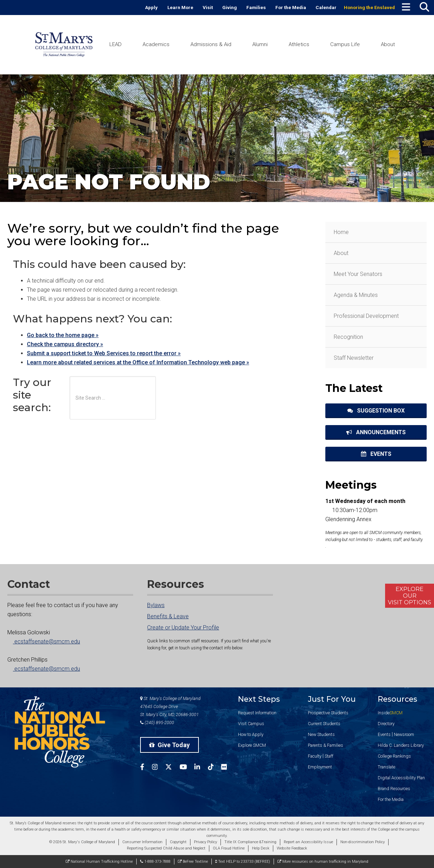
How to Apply (251, 734)
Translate (386, 767)
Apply (151, 7)
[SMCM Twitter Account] (172, 768)
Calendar (326, 7)
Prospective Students (328, 713)
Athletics (299, 44)
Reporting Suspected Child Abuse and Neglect (166, 848)
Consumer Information (142, 842)
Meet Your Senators (358, 274)
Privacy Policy (205, 842)
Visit (208, 7)
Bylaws (156, 605)
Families (256, 7)
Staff (329, 756)
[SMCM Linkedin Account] (201, 768)
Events (376, 454)
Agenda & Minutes (356, 295)
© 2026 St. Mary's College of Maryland (82, 842)
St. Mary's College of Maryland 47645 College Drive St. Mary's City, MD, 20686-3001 (170, 706)
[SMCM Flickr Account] (228, 768)
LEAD (115, 44)
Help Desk (261, 848)
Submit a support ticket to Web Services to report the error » (104, 353)
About (388, 44)
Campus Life (345, 44)
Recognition (348, 337)
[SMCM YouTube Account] (187, 768)
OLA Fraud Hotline (229, 848)
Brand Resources (394, 789)
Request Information (257, 713)
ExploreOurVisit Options (410, 596)
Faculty (315, 756)
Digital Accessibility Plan (401, 778)
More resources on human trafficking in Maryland (323, 862)
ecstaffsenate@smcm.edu (44, 641)
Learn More (180, 7)
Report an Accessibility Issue (308, 842)
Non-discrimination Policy (363, 842)
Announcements (376, 432)
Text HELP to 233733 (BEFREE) (243, 862)
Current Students (324, 724)
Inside (390, 713)
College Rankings (394, 756)
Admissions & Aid (211, 44)
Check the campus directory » (65, 344)
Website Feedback (292, 848)
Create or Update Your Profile (183, 628)
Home (341, 232)
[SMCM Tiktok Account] (215, 768)
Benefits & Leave (168, 616)
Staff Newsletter (354, 358)
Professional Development (366, 316)
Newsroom (404, 734)
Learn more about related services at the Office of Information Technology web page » (138, 362)
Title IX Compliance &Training (250, 842)
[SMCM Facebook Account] (146, 768)
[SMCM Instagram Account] (159, 768)
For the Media (291, 7)
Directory (386, 724)
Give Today (169, 745)
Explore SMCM (252, 745)
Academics (156, 44)
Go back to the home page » (63, 335)
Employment (320, 767)
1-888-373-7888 (155, 862)
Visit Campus (251, 724)
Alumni (260, 44)
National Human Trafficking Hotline (99, 862)
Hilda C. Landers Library (401, 745)
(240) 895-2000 (157, 723)
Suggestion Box (376, 411)
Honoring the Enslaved (369, 7)
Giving (230, 7)
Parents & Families (325, 745)
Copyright (178, 842)
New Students (321, 734)
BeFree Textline (193, 862)
